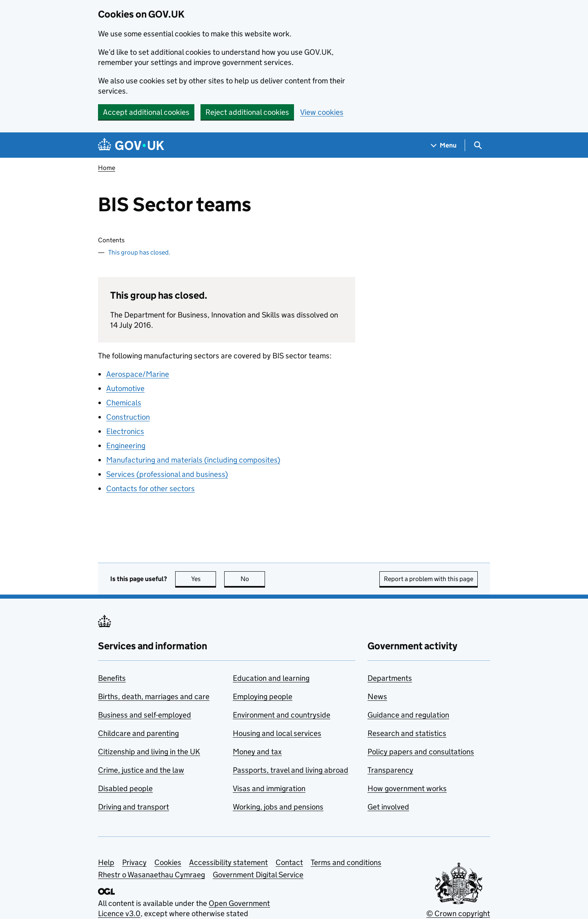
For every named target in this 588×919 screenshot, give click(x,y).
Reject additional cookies (247, 112)
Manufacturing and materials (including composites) (193, 460)
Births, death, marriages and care (154, 697)
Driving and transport (134, 807)
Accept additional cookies (146, 112)
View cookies (322, 112)
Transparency (390, 770)
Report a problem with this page (429, 579)
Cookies (168, 862)
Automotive (125, 388)
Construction (128, 417)
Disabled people (125, 788)
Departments (390, 678)
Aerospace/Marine (138, 374)
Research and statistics (407, 733)
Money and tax (257, 752)
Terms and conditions (346, 862)
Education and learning (271, 678)
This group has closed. (139, 252)
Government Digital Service (258, 875)
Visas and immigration (269, 788)
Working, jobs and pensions (278, 807)
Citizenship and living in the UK (149, 752)
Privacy (134, 862)
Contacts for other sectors (150, 489)
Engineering (126, 446)
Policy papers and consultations (421, 752)
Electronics (125, 431)
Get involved (388, 807)
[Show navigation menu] (444, 145)
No (253, 579)
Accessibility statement (228, 862)
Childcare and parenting (138, 733)
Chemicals (124, 403)
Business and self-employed (145, 715)
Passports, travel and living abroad (291, 770)
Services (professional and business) (167, 474)
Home (107, 168)
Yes (204, 579)
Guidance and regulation (408, 715)
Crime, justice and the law (141, 770)
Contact (289, 862)
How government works (407, 788)
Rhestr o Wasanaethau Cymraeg (151, 875)
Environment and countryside (282, 715)
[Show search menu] (478, 145)
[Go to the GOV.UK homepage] (131, 145)
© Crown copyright (458, 913)
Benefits (112, 678)
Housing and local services (277, 733)
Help (106, 862)
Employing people (263, 697)
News (377, 697)
